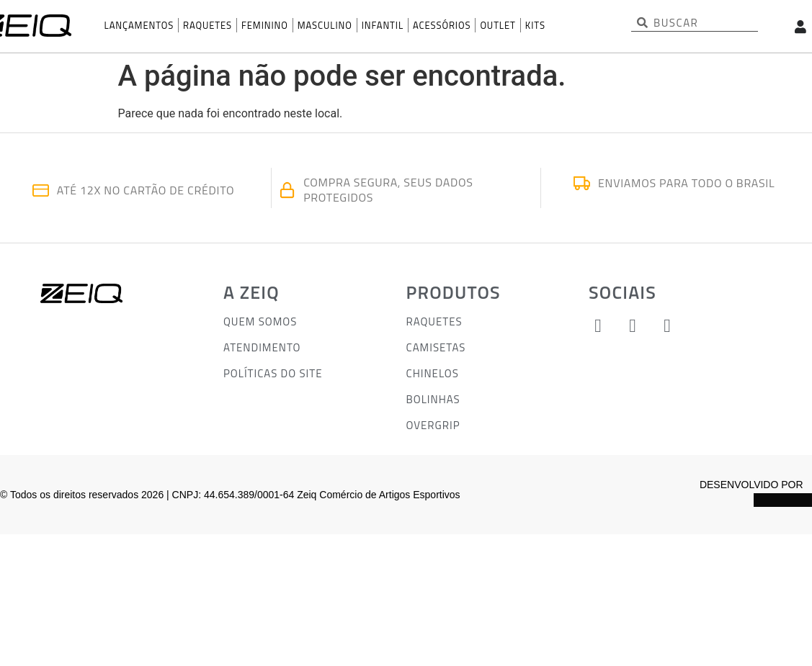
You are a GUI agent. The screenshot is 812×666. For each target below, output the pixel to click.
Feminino (265, 25)
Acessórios (442, 25)
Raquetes (208, 25)
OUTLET (498, 25)
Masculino (325, 25)
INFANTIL (383, 25)
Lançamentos (139, 25)
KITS (535, 25)
